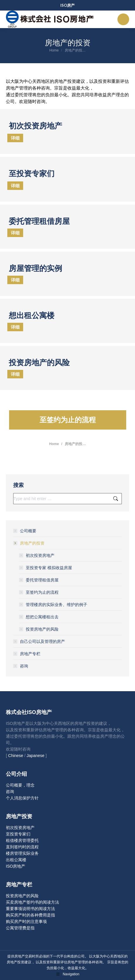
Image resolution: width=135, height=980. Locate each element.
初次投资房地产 (40, 555)
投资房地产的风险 (42, 629)
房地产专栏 (30, 654)
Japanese (36, 756)
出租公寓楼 (16, 860)
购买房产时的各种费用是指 (30, 915)
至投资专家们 (18, 834)
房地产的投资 (29, 543)
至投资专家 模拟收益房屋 (49, 568)
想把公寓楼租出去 (42, 617)
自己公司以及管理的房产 (42, 641)
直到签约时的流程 (22, 847)
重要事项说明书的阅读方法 (30, 909)
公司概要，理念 (20, 785)
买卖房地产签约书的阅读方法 (33, 902)
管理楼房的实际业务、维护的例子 (57, 605)
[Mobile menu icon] (123, 19)
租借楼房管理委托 (22, 840)
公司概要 (28, 531)
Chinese (16, 756)
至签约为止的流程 (42, 592)
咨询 (24, 666)
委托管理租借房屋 (42, 580)
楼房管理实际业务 (22, 853)
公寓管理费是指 (20, 928)
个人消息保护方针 (22, 798)
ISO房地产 (16, 866)
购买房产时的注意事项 (26, 921)
